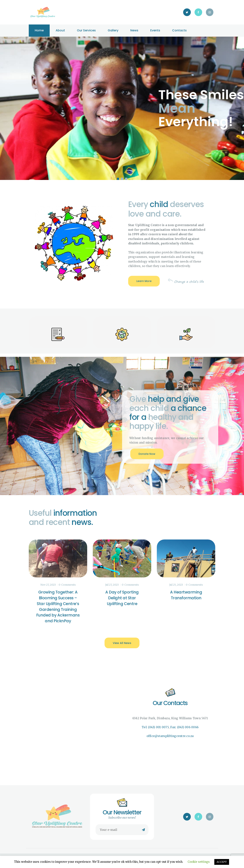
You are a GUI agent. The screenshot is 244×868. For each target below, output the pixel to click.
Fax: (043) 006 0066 (184, 727)
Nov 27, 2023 (48, 585)
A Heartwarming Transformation (186, 595)
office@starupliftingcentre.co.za (170, 736)
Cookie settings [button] (199, 862)
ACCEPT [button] (222, 862)
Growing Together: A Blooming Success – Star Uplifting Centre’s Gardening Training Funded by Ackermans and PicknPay (58, 606)
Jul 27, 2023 (112, 585)
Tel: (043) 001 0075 (155, 727)
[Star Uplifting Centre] (74, 717)
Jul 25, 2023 (176, 585)
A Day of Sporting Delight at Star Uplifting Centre (122, 598)
